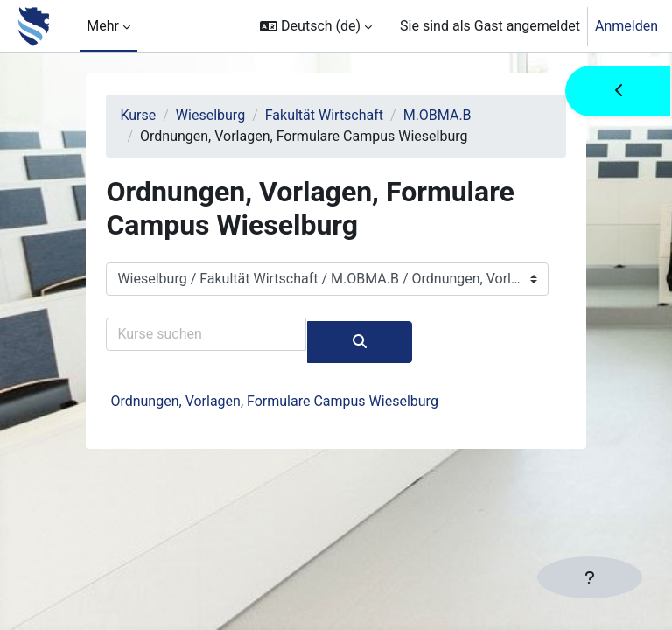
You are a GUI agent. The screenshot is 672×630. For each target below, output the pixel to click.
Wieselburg (210, 115)
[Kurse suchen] (206, 334)
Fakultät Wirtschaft (324, 115)
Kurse (138, 115)
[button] (316, 26)
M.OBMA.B (437, 115)
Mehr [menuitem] (103, 26)
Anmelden (626, 26)
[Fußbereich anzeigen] (590, 577)
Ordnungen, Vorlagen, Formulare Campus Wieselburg (274, 401)
